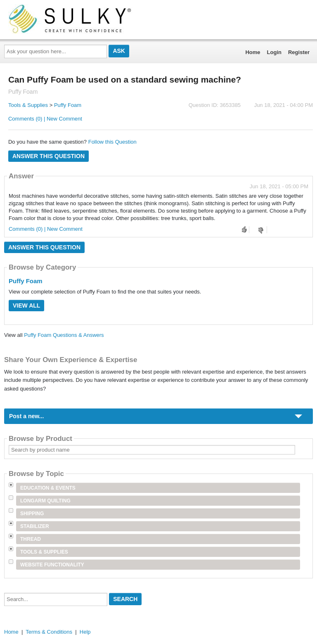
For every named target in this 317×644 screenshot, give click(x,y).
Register (299, 52)
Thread (31, 539)
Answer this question (48, 156)
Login (274, 52)
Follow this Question (112, 142)
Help (85, 632)
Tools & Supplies (28, 105)
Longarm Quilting (45, 501)
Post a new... (26, 416)
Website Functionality (52, 565)
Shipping (32, 514)
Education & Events (48, 488)
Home (253, 52)
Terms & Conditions (49, 632)
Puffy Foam (68, 105)
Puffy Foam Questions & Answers (64, 335)
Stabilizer (35, 526)
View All (26, 305)
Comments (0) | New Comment (45, 119)
